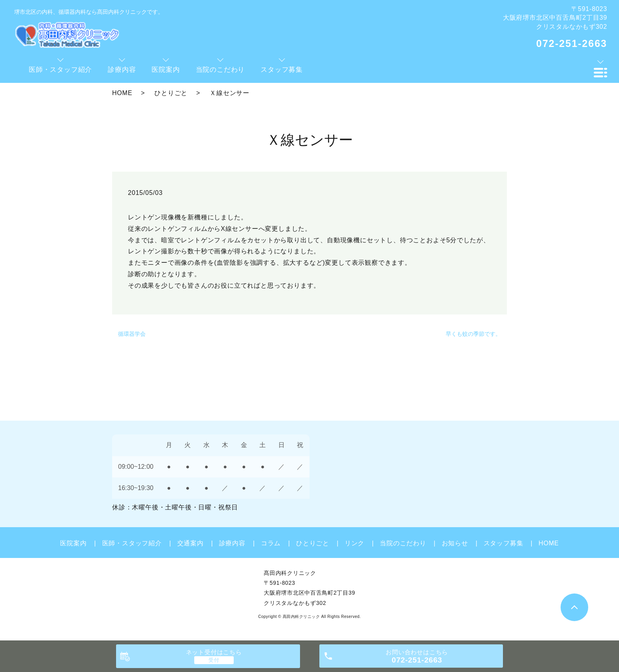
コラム (271, 543)
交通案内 (190, 543)
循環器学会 (132, 334)
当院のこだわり (403, 543)
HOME (122, 93)
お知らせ (455, 543)
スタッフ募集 (504, 543)
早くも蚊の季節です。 (473, 334)
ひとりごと (171, 93)
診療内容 (232, 543)
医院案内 (73, 543)
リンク (355, 543)
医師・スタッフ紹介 (132, 543)
